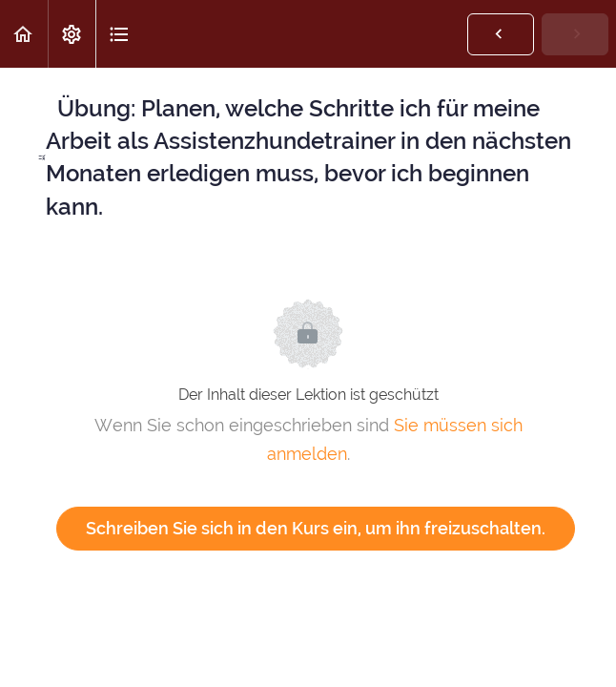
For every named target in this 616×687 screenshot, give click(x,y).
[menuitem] (72, 34)
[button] (24, 34)
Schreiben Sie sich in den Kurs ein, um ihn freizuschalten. (316, 528)
